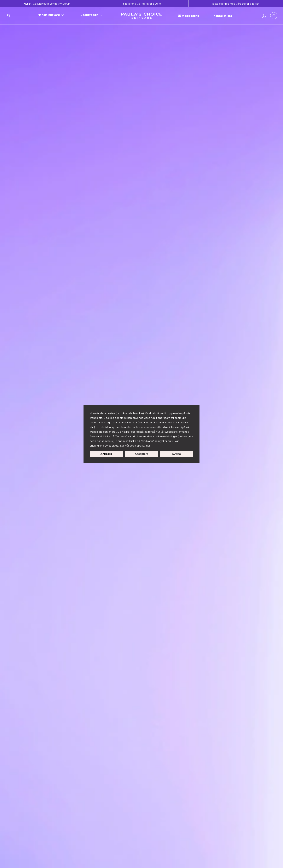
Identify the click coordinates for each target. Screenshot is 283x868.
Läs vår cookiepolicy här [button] (135, 446)
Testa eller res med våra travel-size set (235, 4)
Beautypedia (91, 15)
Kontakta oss (223, 16)
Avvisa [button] (176, 454)
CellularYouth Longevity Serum (47, 4)
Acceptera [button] (141, 454)
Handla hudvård (51, 15)
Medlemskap (189, 16)
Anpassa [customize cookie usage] (107, 454)
